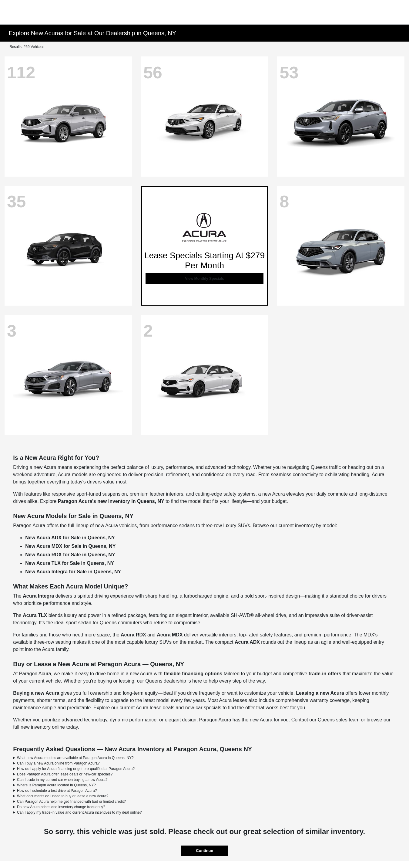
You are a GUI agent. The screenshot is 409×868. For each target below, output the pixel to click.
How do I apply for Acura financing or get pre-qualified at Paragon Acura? (76, 769)
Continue (204, 851)
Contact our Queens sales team (325, 720)
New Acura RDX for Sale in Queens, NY (70, 555)
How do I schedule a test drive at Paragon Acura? (57, 791)
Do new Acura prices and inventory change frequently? (61, 807)
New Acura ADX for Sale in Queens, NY (70, 538)
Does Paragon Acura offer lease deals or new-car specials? (65, 774)
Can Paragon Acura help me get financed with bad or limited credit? (71, 802)
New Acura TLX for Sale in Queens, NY (70, 563)
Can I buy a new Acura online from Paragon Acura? (58, 763)
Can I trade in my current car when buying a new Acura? (62, 780)
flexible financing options (193, 674)
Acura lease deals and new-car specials (179, 708)
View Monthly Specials (204, 279)
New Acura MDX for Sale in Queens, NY (70, 546)
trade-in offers (325, 674)
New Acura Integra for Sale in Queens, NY (73, 572)
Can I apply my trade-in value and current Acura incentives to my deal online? (79, 812)
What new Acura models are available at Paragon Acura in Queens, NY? (75, 758)
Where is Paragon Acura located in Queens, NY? (56, 785)
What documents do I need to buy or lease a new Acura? (63, 796)
